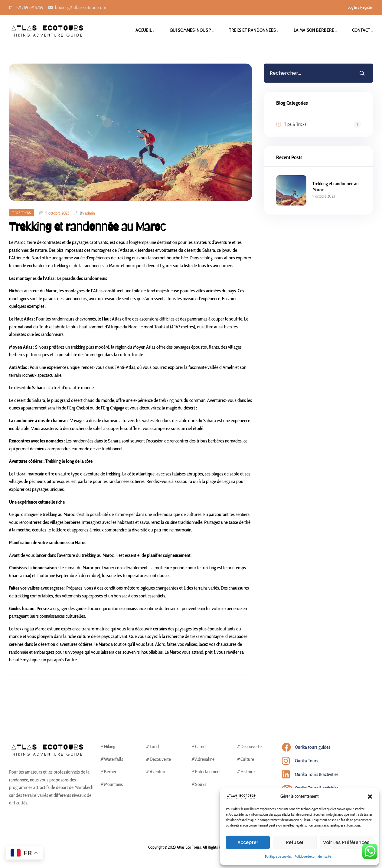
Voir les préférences (346, 842)
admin (90, 213)
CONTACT (361, 30)
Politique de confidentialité (313, 856)
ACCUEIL (144, 30)
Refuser (295, 842)
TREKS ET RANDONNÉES (252, 30)
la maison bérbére (314, 30)
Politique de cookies (278, 856)
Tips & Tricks (21, 213)
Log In (352, 7)
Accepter (248, 842)
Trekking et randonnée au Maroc (87, 227)
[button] (370, 797)
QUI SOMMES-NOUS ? (190, 30)
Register (367, 7)
